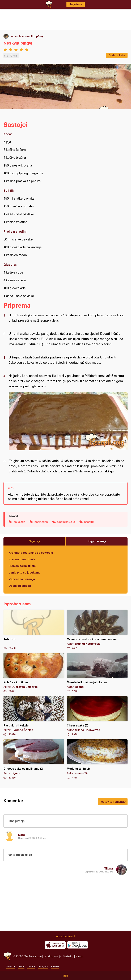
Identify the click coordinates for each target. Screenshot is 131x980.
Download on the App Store (55, 945)
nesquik (89, 522)
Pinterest (55, 966)
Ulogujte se (76, 4)
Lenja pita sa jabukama (25, 572)
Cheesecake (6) (97, 716)
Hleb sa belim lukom (22, 566)
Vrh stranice (64, 936)
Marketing (68, 956)
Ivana (22, 835)
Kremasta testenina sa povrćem (31, 553)
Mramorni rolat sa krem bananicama (97, 630)
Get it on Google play (78, 945)
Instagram (43, 966)
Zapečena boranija (22, 579)
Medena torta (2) (97, 759)
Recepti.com (7, 956)
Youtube (31, 966)
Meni (65, 976)
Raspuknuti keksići (34, 716)
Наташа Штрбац (31, 36)
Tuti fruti (34, 630)
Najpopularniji (97, 541)
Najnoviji (34, 541)
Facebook (11, 966)
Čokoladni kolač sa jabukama (97, 673)
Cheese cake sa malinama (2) (34, 759)
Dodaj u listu (117, 55)
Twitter (21, 966)
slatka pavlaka (66, 522)
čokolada (19, 522)
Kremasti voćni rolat (23, 559)
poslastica (41, 522)
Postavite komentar (113, 802)
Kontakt (79, 956)
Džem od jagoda (20, 586)
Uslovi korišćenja (52, 956)
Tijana (109, 868)
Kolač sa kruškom (34, 673)
